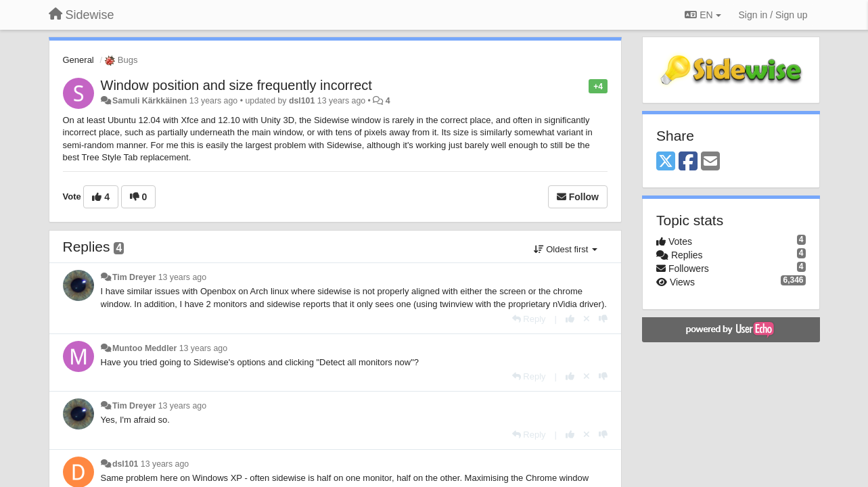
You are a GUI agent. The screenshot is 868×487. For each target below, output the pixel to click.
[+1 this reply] (570, 319)
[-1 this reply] (603, 319)
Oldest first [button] (566, 249)
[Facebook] (688, 162)
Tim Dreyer (134, 277)
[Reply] (529, 319)
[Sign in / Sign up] (773, 15)
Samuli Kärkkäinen (150, 101)
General (78, 60)
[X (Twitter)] (666, 162)
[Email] (710, 162)
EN (703, 15)
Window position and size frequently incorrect (236, 85)
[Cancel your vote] (587, 319)
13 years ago (182, 277)
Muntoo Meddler (144, 348)
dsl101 (302, 101)
